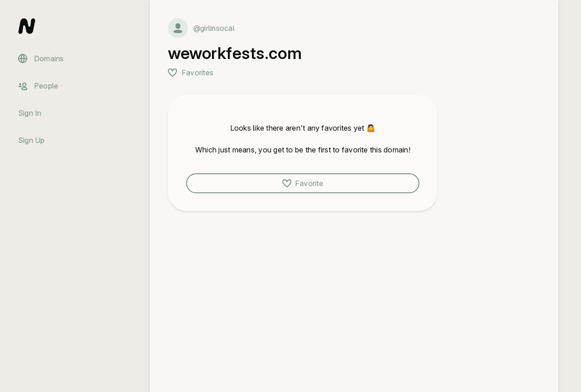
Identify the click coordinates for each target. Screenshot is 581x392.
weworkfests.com (235, 53)
